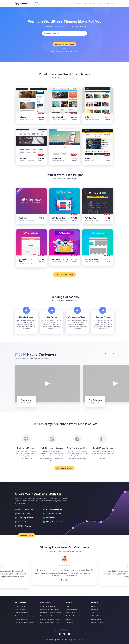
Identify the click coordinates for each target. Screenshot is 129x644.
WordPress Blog (20, 606)
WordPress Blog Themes (48, 606)
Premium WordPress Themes (24, 622)
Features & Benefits (21, 619)
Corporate (56, 158)
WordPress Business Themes (50, 609)
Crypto (88, 158)
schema (73, 38)
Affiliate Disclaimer (97, 622)
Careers (68, 619)
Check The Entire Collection (64, 275)
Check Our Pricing (23, 535)
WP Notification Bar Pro (26, 260)
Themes (78, 4)
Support (106, 4)
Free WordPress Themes (48, 616)
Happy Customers (37, 354)
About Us (94, 606)
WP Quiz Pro (91, 218)
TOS (93, 613)
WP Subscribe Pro (60, 259)
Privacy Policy (96, 609)
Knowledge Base (71, 609)
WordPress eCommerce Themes (51, 613)
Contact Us (69, 622)
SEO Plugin (92, 4)
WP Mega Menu (92, 259)
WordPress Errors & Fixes (74, 616)
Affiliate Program (97, 619)
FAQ (67, 606)
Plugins (85, 4)
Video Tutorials (71, 613)
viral (68, 38)
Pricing (100, 4)
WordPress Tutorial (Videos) (24, 616)
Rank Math (24, 218)
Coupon (22, 158)
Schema (22, 117)
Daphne (64, 580)
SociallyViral (57, 117)
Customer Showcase (21, 613)
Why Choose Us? (20, 609)
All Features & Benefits (64, 468)
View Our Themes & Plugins (64, 44)
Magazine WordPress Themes (50, 619)
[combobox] (64, 33)
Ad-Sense (89, 117)
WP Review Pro (59, 218)
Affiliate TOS (95, 616)
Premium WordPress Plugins (49, 622)
